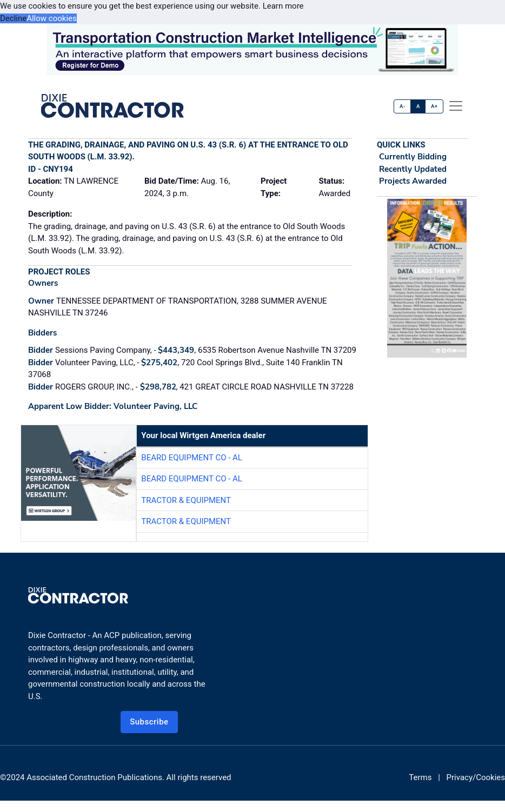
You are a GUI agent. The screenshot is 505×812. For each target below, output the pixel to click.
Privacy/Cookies (476, 777)
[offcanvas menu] (456, 106)
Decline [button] (13, 18)
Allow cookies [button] (52, 18)
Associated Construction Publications (94, 777)
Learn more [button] (283, 6)
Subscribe (149, 722)
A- (403, 106)
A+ (434, 106)
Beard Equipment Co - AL (192, 458)
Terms (420, 777)
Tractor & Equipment (186, 500)
